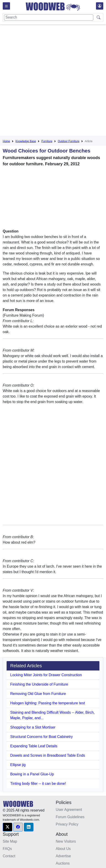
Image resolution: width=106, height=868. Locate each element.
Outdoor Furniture (69, 141)
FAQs (7, 849)
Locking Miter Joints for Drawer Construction (46, 675)
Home (6, 141)
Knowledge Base (26, 141)
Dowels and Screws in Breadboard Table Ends (48, 755)
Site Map (10, 841)
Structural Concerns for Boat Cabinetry (42, 737)
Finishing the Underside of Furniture (39, 684)
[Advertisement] (53, 81)
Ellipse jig (18, 765)
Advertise (63, 856)
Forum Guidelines (70, 817)
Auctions (63, 863)
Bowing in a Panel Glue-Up (32, 774)
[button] (8, 827)
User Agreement (69, 810)
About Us (63, 849)
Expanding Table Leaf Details (34, 746)
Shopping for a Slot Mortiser (33, 727)
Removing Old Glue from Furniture (38, 694)
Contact (9, 856)
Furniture (47, 141)
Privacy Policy (67, 824)
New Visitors (66, 841)
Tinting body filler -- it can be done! (38, 784)
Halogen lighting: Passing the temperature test (48, 703)
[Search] (49, 17)
